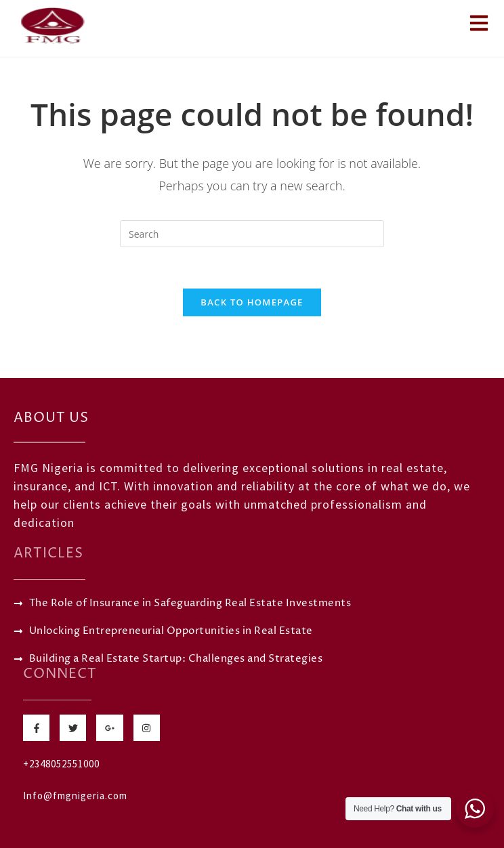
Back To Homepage (252, 302)
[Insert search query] (252, 234)
